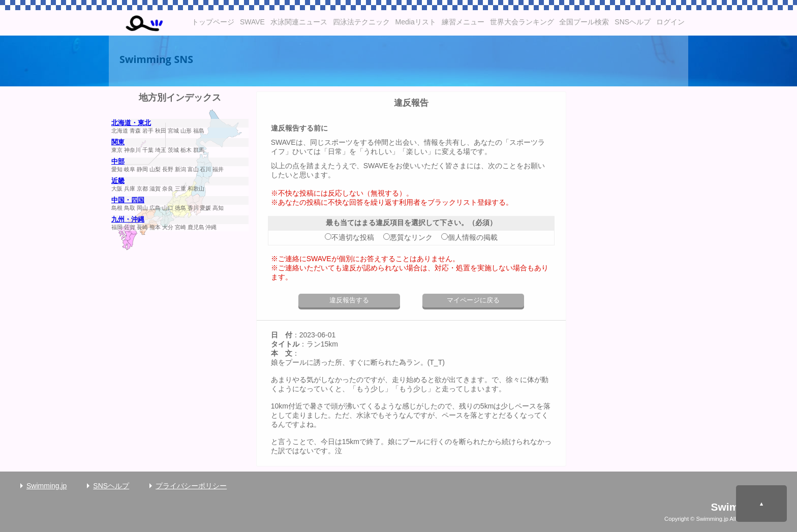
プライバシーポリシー (191, 486)
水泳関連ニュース (299, 22)
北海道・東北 (131, 123)
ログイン (670, 22)
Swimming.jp (47, 486)
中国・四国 (128, 200)
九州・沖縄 (128, 220)
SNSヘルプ (633, 22)
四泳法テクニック (361, 22)
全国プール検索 (584, 22)
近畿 (118, 181)
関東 (118, 142)
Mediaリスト (416, 22)
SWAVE (252, 22)
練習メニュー (463, 22)
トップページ (213, 22)
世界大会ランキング (522, 22)
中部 (118, 162)
